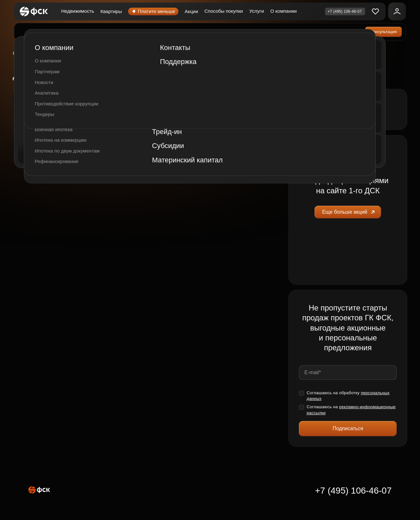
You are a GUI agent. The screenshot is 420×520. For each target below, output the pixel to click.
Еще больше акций (349, 212)
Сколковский (30, 53)
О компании (283, 11)
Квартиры (111, 11)
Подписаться (348, 428)
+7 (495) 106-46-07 (353, 491)
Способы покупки (224, 11)
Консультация (384, 32)
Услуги (257, 11)
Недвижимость (78, 11)
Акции (192, 11)
